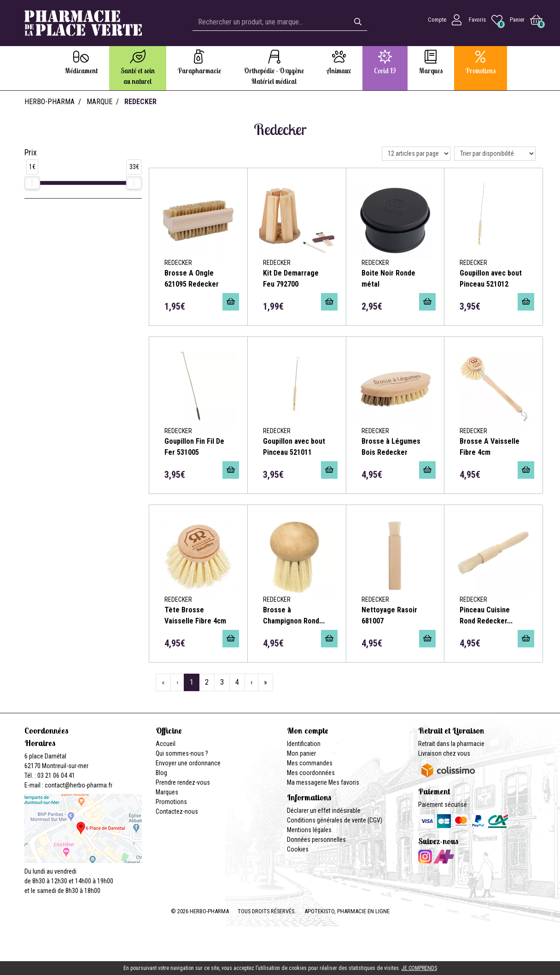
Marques (167, 792)
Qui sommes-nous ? (182, 753)
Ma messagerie (307, 782)
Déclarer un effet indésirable (324, 811)
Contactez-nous (177, 811)
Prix (31, 153)
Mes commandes (310, 763)
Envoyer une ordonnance (188, 763)
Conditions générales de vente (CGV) (335, 820)
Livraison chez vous (444, 753)
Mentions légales (309, 830)
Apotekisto (347, 911)
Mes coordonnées (311, 773)
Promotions (171, 802)
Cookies (298, 849)
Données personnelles (316, 840)
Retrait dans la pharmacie (451, 744)
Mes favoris (344, 782)
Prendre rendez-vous (183, 782)
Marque (99, 102)
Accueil (166, 744)
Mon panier (301, 753)
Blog (161, 773)
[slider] (32, 183)
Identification (304, 744)
